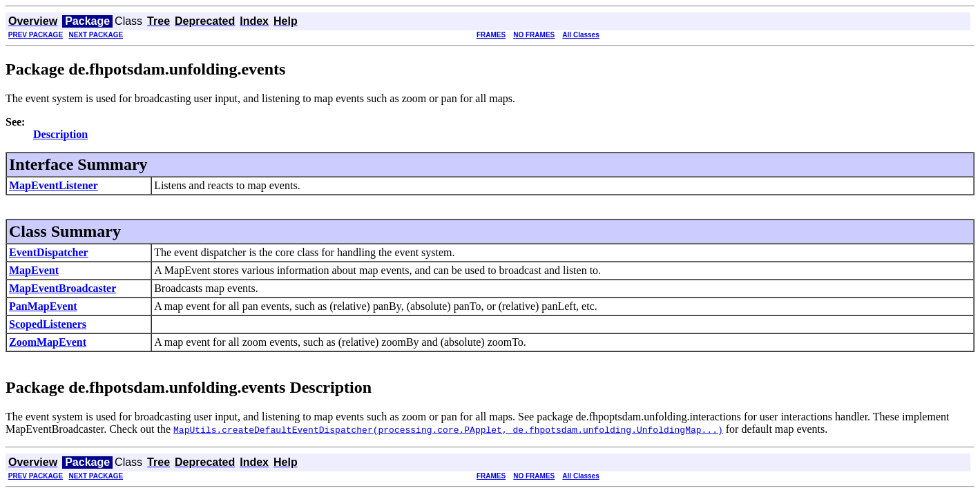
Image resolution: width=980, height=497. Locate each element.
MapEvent (34, 270)
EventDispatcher (49, 252)
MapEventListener (54, 185)
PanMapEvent (43, 306)
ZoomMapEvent (48, 342)
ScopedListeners (48, 324)
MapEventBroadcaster (63, 288)
